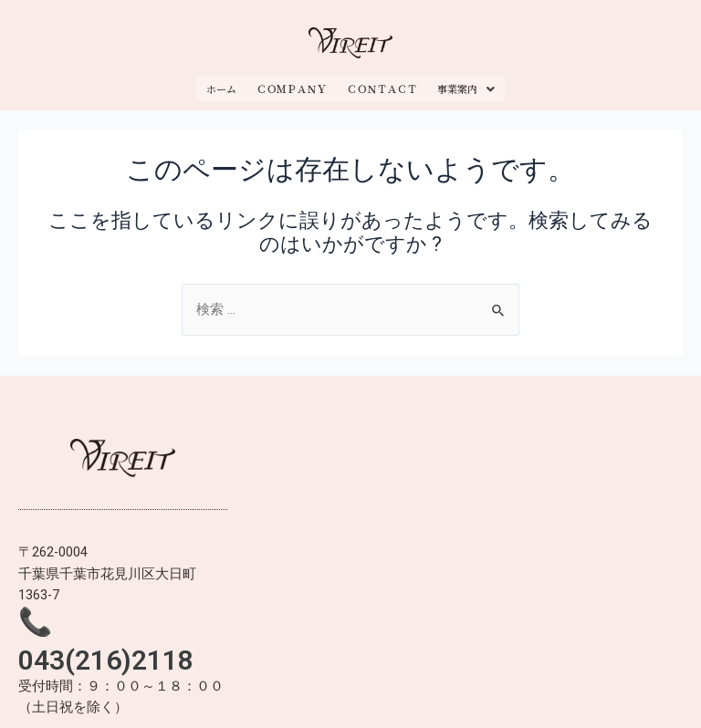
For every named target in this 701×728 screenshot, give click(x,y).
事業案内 (466, 84)
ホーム (221, 84)
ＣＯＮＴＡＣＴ (382, 84)
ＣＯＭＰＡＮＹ (292, 84)
